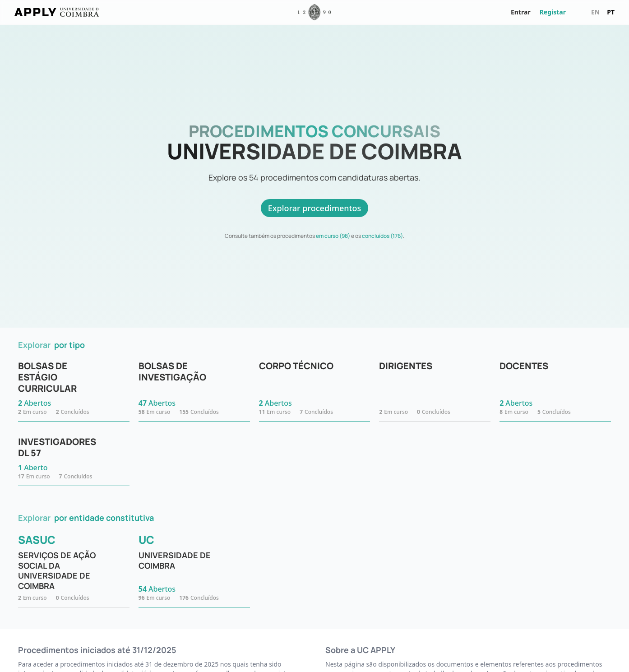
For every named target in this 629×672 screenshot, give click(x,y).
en (595, 12)
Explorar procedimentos (315, 208)
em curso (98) (333, 236)
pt (611, 12)
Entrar (521, 12)
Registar (553, 12)
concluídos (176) (382, 236)
